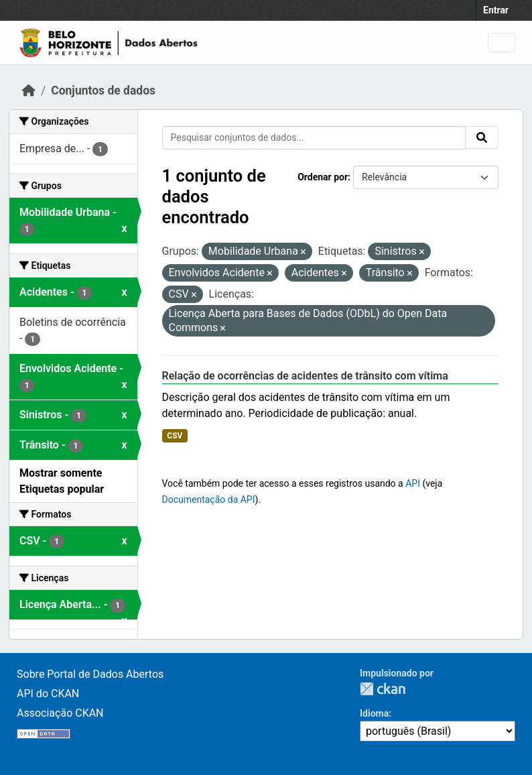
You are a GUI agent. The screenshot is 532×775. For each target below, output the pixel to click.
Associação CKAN (60, 713)
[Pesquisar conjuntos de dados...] (314, 138)
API (413, 483)
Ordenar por (323, 177)
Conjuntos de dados (103, 91)
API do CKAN (48, 694)
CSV (175, 436)
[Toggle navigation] (502, 43)
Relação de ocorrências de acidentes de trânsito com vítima (305, 376)
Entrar (496, 10)
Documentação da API (209, 499)
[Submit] (482, 137)
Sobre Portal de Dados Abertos (90, 674)
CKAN (383, 689)
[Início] (29, 91)
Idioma (374, 713)
